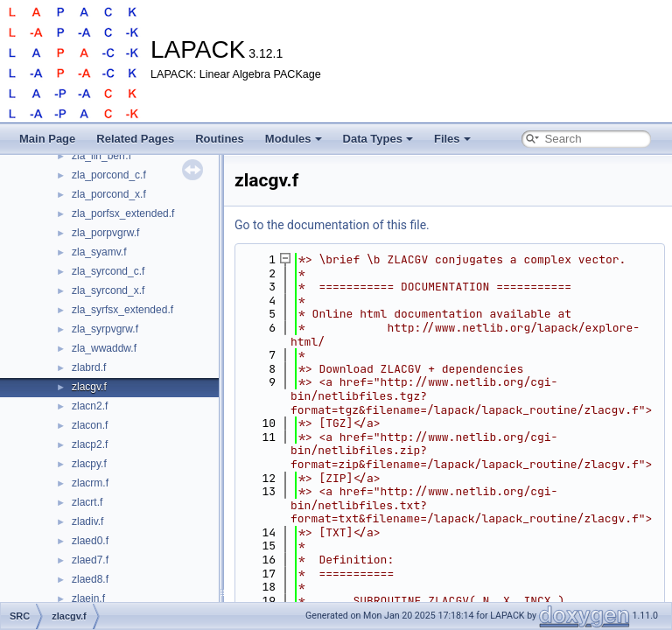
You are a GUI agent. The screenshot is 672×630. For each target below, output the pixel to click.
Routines (220, 139)
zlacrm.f (90, 483)
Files (452, 139)
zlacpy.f (89, 464)
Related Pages (135, 139)
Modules (294, 139)
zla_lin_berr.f (101, 156)
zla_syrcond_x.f (108, 290)
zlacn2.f (90, 406)
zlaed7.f (90, 560)
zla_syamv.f (99, 252)
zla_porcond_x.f (109, 194)
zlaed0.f (90, 541)
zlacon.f (90, 425)
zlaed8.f (90, 579)
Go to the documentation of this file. (332, 225)
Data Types (378, 139)
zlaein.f (88, 598)
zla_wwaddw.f (104, 348)
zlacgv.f (89, 387)
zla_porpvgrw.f (105, 233)
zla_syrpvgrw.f (105, 329)
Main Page (47, 139)
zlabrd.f (89, 367)
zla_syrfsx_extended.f (122, 310)
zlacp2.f (90, 444)
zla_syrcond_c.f (108, 271)
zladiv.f (87, 521)
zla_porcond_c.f (109, 175)
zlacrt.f (87, 502)
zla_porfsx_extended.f (123, 213)
